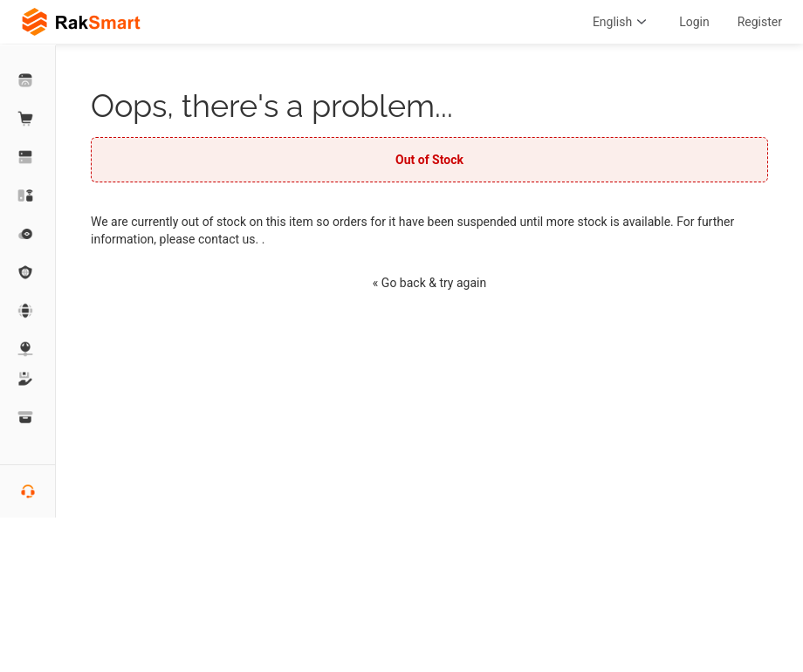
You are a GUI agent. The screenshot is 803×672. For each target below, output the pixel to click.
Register (760, 22)
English (622, 22)
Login (694, 22)
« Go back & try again (429, 283)
